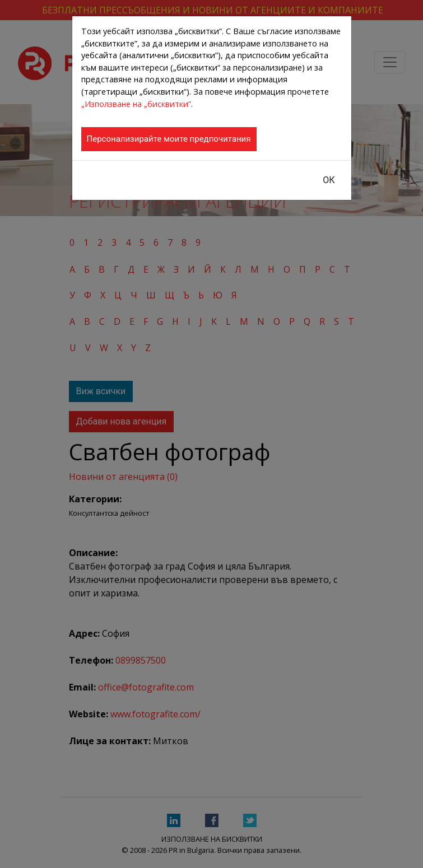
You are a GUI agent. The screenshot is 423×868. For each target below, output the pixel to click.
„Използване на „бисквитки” (136, 104)
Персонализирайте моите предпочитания (169, 139)
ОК (329, 180)
